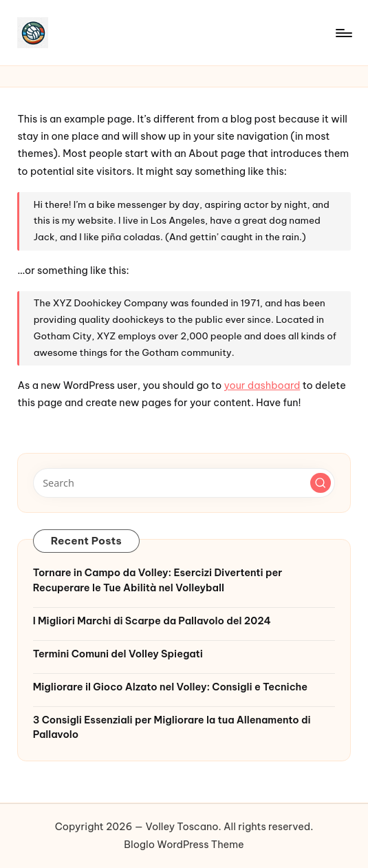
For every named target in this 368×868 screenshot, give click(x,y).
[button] (321, 483)
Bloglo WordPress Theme (184, 845)
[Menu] (343, 33)
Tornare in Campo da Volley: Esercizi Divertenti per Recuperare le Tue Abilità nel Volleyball (158, 580)
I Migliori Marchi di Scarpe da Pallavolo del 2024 (152, 621)
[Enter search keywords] (184, 483)
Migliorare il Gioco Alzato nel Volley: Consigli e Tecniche (170, 687)
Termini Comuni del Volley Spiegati (118, 654)
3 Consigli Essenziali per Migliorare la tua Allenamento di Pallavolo (172, 728)
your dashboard (262, 385)
